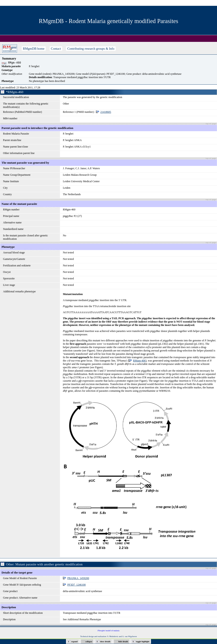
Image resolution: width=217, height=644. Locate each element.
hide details (123, 642)
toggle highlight (143, 642)
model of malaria (108, 631)
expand (74, 642)
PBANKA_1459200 (78, 579)
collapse (89, 642)
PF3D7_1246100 (77, 585)
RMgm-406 (139, 361)
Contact (56, 49)
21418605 (106, 113)
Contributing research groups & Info (91, 49)
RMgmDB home (34, 49)
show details (105, 642)
